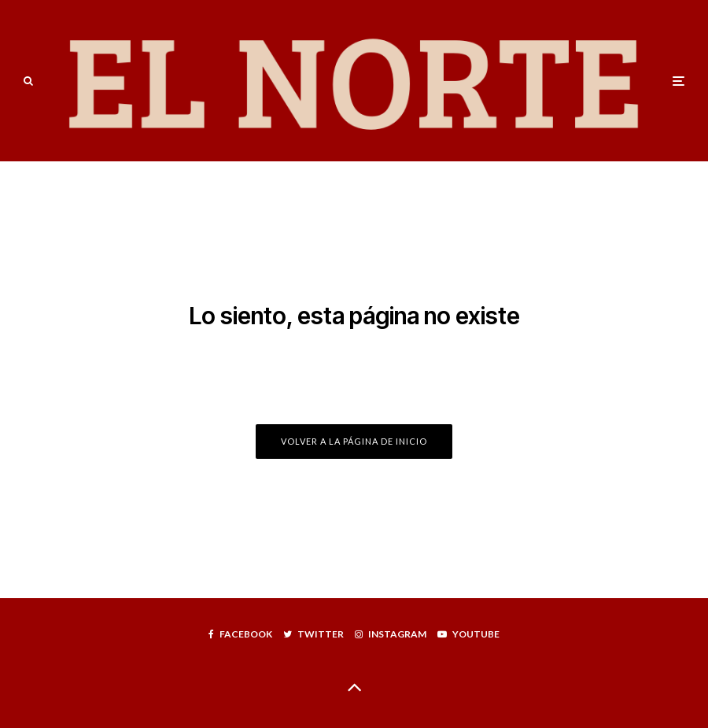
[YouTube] (468, 634)
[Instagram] (391, 634)
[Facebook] (240, 634)
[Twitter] (313, 634)
